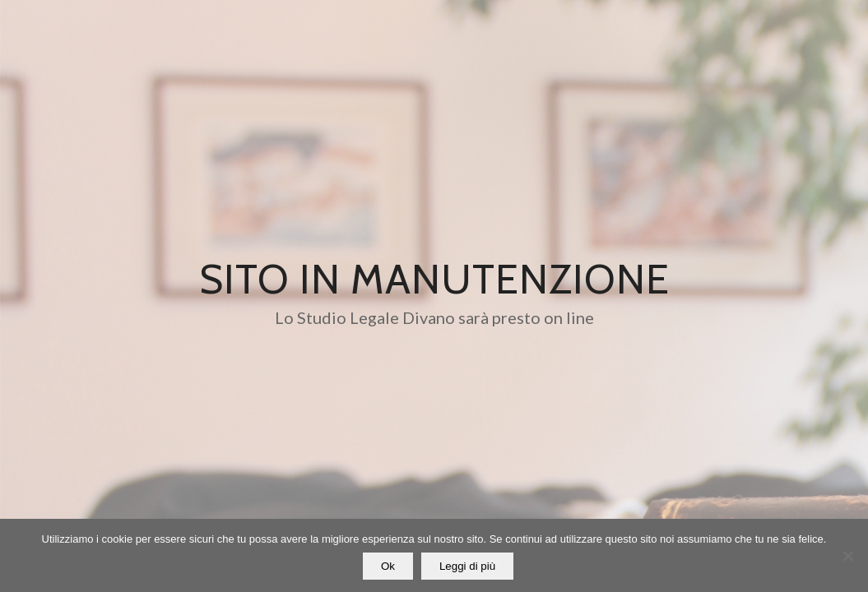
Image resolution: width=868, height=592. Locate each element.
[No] (847, 556)
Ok (388, 566)
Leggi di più (467, 566)
